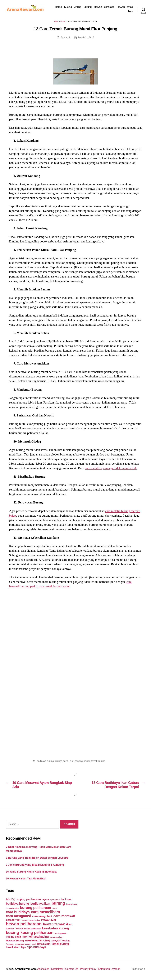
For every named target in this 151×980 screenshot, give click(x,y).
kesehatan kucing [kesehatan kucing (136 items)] (56, 928)
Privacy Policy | (89, 969)
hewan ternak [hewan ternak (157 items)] (54, 924)
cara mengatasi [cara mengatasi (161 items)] (18, 916)
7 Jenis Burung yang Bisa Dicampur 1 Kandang (35, 865)
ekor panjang (76, 761)
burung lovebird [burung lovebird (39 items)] (12, 908)
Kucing (68, 7)
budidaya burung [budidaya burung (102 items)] (17, 904)
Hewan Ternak (125, 7)
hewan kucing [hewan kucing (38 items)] (34, 920)
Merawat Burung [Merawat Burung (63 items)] (15, 941)
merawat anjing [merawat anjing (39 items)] (56, 937)
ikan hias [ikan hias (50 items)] (10, 929)
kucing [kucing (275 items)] (12, 933)
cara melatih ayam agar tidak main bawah (111, 468)
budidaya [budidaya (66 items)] (66, 899)
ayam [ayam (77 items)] (46, 899)
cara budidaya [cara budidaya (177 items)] (18, 912)
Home (58, 7)
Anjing (78, 7)
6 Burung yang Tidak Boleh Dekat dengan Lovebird (37, 858)
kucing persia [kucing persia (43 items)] (61, 933)
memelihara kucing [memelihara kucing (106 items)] (36, 937)
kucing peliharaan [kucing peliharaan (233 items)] (37, 933)
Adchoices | (44, 969)
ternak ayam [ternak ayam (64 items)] (44, 944)
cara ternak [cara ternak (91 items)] (13, 920)
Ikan (131, 11)
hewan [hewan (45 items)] (25, 920)
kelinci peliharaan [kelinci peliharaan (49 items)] (32, 929)
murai (87, 761)
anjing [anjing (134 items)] (11, 899)
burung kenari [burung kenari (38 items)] (72, 904)
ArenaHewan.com (26, 969)
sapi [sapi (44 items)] (34, 944)
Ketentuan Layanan (109, 969)
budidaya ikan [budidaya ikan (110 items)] (40, 904)
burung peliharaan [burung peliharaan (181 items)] (36, 908)
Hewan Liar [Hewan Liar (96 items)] (49, 920)
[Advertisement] (75, 720)
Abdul (67, 37)
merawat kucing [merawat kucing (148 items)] (38, 940)
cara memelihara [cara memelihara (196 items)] (45, 912)
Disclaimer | (58, 969)
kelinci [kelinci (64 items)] (19, 929)
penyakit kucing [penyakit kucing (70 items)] (61, 941)
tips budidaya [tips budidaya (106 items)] (37, 947)
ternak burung (98, 761)
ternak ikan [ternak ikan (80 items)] (13, 947)
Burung (88, 7)
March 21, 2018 (86, 37)
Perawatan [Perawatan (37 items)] (10, 944)
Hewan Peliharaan (104, 7)
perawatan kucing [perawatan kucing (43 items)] (23, 944)
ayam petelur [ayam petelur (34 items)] (55, 900)
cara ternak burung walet (54, 586)
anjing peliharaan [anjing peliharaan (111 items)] (29, 899)
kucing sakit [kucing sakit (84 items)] (13, 937)
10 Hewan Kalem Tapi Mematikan (26, 879)
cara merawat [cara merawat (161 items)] (64, 916)
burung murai (62, 761)
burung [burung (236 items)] (58, 903)
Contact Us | (73, 969)
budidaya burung (45, 761)
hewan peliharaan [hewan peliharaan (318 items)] (24, 924)
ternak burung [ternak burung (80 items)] (60, 944)
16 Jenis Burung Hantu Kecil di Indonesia (31, 872)
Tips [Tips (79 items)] (23, 947)
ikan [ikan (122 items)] (69, 924)
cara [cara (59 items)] (55, 908)
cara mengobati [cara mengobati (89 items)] (42, 916)
